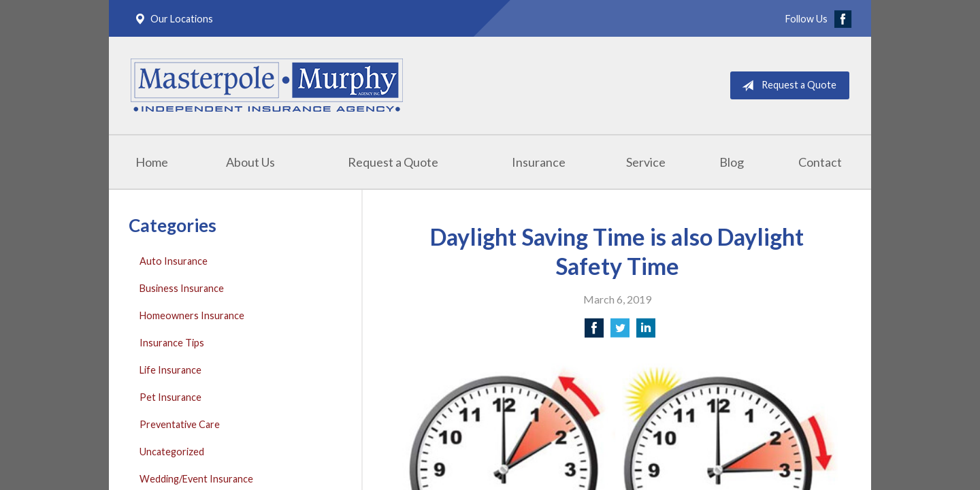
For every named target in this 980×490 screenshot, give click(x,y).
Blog (732, 162)
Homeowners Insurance (192, 315)
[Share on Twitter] (620, 332)
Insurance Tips (172, 343)
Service (646, 162)
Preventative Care (180, 424)
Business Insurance (182, 288)
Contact (820, 162)
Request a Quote (786, 86)
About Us (250, 162)
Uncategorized (172, 452)
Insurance (539, 162)
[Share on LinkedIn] (646, 332)
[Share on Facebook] (594, 332)
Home (152, 162)
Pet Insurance (170, 397)
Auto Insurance (174, 261)
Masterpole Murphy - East (267, 85)
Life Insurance (170, 370)
